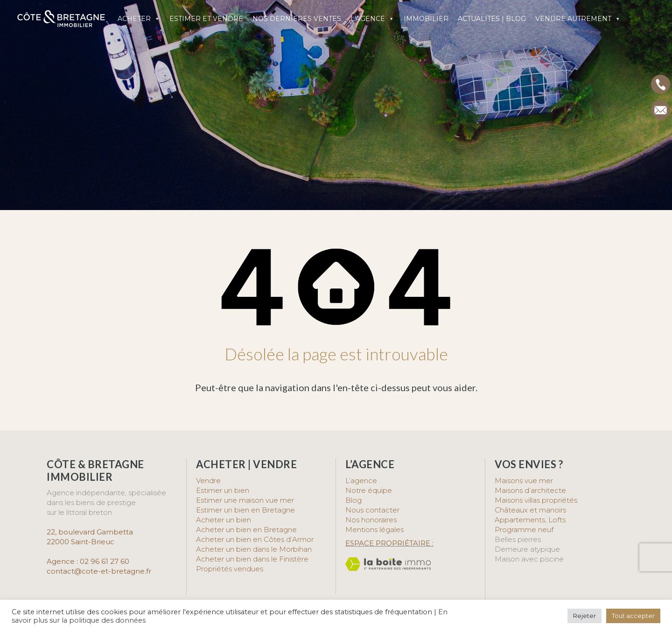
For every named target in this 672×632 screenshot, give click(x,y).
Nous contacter (372, 510)
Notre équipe (369, 490)
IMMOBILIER (426, 19)
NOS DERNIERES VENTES (297, 19)
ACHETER (139, 19)
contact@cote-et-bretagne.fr (99, 571)
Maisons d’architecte (530, 490)
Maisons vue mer (524, 481)
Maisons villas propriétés (536, 500)
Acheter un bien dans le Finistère (253, 559)
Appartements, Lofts (530, 520)
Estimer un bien (223, 490)
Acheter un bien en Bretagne (246, 530)
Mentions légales (374, 530)
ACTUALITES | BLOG (492, 19)
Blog (353, 500)
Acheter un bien (224, 520)
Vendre (208, 481)
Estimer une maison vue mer (245, 500)
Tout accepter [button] (633, 616)
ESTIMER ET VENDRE (206, 19)
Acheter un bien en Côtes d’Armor (255, 539)
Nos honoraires (371, 520)
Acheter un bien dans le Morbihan (254, 549)
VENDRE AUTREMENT (578, 19)
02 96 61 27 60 (105, 561)
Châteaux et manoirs (530, 510)
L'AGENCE (372, 19)
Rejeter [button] (584, 616)
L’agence (361, 481)
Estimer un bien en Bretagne (245, 510)
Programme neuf (524, 530)
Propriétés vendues (230, 569)
